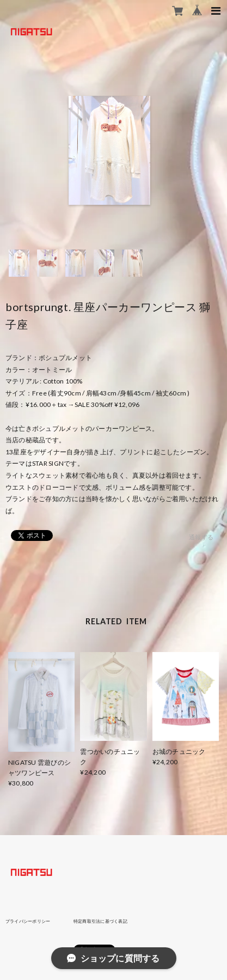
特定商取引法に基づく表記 (100, 921)
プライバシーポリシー (28, 921)
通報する (201, 537)
